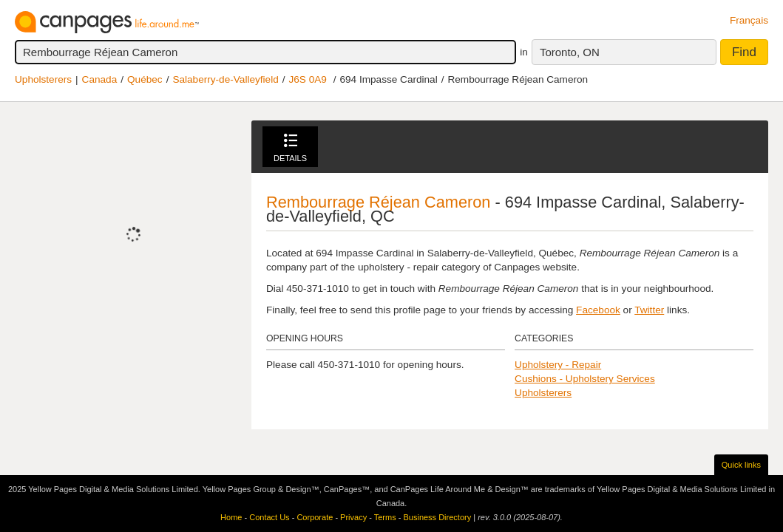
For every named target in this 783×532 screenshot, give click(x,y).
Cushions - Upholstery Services (585, 379)
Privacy (353, 517)
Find (744, 52)
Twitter (649, 310)
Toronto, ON (570, 52)
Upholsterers (43, 79)
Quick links (741, 465)
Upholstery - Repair (558, 365)
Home (231, 517)
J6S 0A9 (308, 79)
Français (749, 20)
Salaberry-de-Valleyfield (225, 79)
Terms (385, 517)
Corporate (315, 517)
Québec (145, 79)
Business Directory (437, 517)
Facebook (598, 310)
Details (290, 148)
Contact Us (269, 517)
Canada (100, 79)
